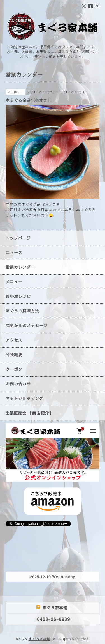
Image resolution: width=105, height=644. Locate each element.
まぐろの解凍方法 (22, 311)
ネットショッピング (25, 398)
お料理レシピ (18, 296)
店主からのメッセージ (27, 325)
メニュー (14, 282)
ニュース (14, 252)
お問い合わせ (18, 384)
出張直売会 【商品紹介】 (29, 413)
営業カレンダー (20, 267)
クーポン (14, 369)
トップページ (18, 238)
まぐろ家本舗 (39, 639)
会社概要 (14, 355)
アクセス (14, 340)
